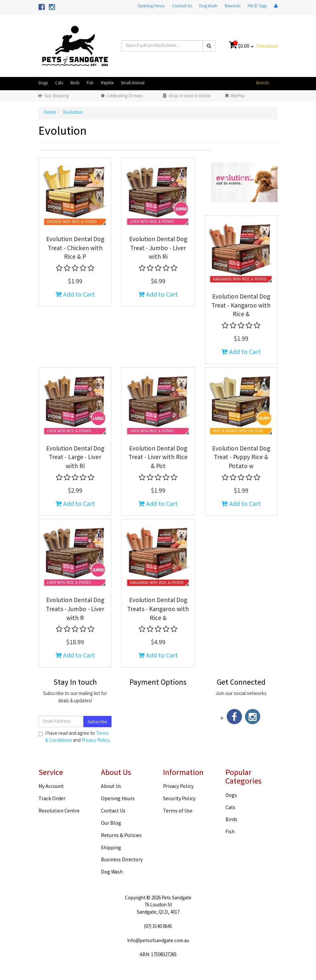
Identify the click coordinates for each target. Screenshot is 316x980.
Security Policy (179, 799)
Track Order (52, 799)
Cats (59, 83)
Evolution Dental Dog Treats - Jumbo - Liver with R (75, 610)
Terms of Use (178, 811)
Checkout (267, 47)
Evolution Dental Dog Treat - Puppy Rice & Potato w (241, 458)
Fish (90, 83)
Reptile (107, 83)
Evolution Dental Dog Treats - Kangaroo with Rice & (158, 610)
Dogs (43, 83)
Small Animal (133, 83)
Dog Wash (208, 6)
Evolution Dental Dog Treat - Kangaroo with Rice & (241, 306)
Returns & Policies (121, 836)
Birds (75, 83)
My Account (51, 787)
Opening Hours (151, 6)
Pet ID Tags (257, 6)
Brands (263, 83)
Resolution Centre (59, 811)
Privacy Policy (95, 741)
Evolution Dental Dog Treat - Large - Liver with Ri (75, 458)
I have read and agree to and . (74, 737)
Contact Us (182, 6)
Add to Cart (75, 295)
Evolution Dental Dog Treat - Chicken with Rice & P (75, 249)
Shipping (111, 848)
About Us (111, 787)
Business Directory (122, 860)
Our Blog (111, 824)
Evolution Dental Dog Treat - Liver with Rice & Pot (158, 458)
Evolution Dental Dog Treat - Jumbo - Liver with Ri (158, 249)
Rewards (233, 6)
